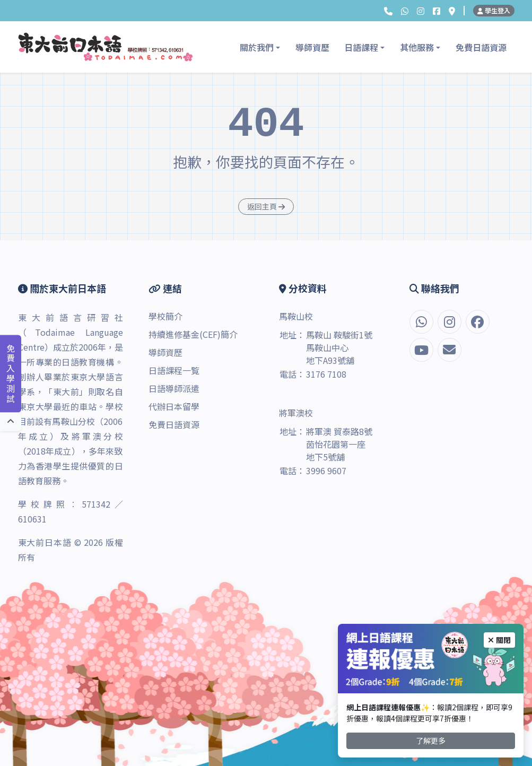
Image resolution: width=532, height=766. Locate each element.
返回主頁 (266, 206)
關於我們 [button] (257, 47)
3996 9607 (326, 471)
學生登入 (494, 10)
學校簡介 (165, 316)
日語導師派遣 (174, 388)
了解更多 (431, 741)
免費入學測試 (11, 374)
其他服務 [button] (417, 47)
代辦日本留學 (174, 406)
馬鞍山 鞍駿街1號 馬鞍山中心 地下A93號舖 (339, 347)
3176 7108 (326, 374)
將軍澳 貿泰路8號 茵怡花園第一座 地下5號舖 (339, 444)
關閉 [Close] (499, 640)
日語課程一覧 (174, 370)
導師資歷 (312, 47)
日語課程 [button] (361, 47)
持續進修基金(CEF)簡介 (193, 334)
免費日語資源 (481, 47)
